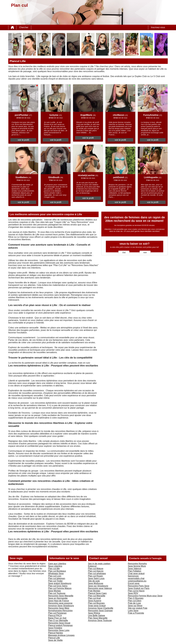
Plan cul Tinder (55, 581)
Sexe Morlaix (54, 591)
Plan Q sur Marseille (58, 620)
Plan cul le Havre (136, 591)
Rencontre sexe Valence (100, 588)
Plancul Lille (54, 638)
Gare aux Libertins (57, 564)
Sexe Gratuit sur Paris (139, 588)
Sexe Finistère (55, 628)
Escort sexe (134, 583)
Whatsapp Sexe (56, 573)
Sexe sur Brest (135, 606)
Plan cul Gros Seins (58, 586)
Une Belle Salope (97, 616)
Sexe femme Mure (137, 566)
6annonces (133, 576)
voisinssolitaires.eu (137, 581)
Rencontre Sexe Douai (59, 623)
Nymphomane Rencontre (60, 611)
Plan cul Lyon (55, 576)
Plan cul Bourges (96, 603)
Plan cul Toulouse (57, 593)
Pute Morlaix (94, 591)
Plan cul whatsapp (97, 573)
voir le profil (23, 140)
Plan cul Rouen (95, 576)
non (145, 252)
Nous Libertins (55, 566)
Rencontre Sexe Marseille (61, 596)
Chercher (24, 27)
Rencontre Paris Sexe (139, 586)
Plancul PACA (55, 616)
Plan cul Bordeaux (57, 571)
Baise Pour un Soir (57, 618)
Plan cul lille (54, 569)
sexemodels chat (136, 578)
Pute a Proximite (136, 613)
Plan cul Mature (96, 569)
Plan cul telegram (57, 578)
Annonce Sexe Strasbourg (61, 606)
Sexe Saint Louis (96, 578)
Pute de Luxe (134, 603)
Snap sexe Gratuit (97, 606)
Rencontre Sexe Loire (59, 630)
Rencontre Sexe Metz (59, 608)
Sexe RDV (133, 593)
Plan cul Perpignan (57, 613)
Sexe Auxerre (95, 601)
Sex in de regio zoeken (99, 564)
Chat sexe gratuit (136, 573)
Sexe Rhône (94, 613)
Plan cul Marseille (97, 596)
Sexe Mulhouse (96, 583)
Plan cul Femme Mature (60, 588)
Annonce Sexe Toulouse (100, 620)
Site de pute (94, 581)
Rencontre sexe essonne (60, 603)
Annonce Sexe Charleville (101, 608)
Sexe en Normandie (58, 598)
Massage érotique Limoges (61, 635)
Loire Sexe (133, 611)
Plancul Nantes (56, 633)
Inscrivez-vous (158, 27)
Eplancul (92, 566)
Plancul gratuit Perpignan (60, 625)
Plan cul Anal (94, 598)
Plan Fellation (135, 571)
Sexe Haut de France (59, 601)
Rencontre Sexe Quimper (100, 611)
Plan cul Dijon (135, 601)
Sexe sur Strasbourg (98, 586)
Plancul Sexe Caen (97, 593)
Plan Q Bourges (136, 598)
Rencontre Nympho (137, 564)
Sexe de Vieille (55, 640)
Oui (124, 252)
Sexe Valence (135, 569)
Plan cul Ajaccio (96, 571)
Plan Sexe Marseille (98, 618)
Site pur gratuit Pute (138, 608)
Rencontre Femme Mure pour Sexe (145, 596)
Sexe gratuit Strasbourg (60, 583)
